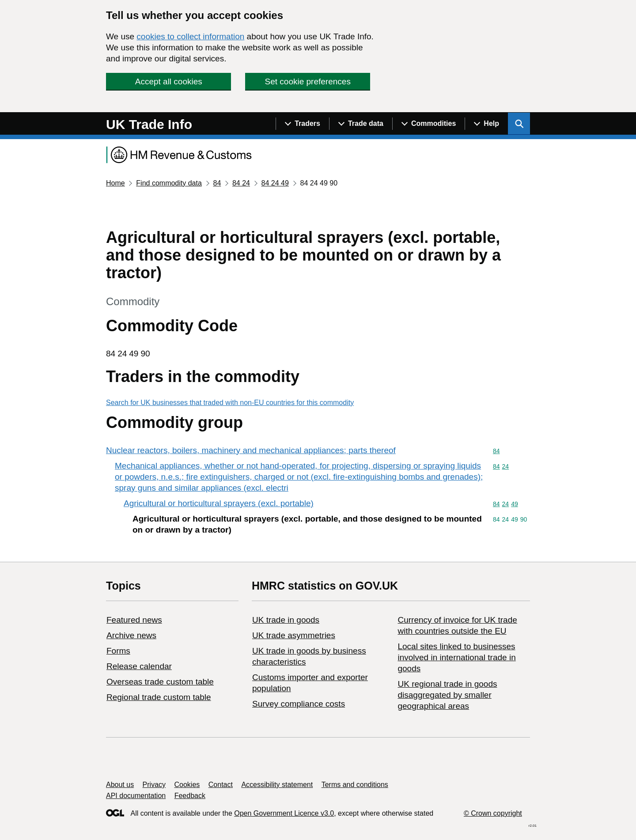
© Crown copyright (493, 813)
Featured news (134, 620)
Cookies (187, 785)
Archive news (131, 635)
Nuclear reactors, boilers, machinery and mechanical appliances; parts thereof (251, 450)
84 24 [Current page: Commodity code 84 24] (241, 183)
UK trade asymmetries (294, 635)
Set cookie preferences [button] (308, 81)
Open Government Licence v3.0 (284, 813)
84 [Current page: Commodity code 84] (217, 183)
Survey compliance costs (299, 704)
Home (115, 183)
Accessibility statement (277, 785)
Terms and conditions (355, 785)
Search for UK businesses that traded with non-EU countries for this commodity (230, 403)
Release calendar (139, 666)
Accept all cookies (169, 81)
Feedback (190, 796)
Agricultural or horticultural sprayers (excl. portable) (219, 503)
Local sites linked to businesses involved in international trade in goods (456, 657)
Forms (118, 651)
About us (120, 785)
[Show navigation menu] (302, 124)
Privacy (154, 785)
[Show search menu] (519, 124)
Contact (221, 785)
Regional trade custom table (159, 697)
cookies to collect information (190, 36)
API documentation (136, 796)
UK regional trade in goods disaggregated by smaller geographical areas (447, 695)
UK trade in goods (286, 620)
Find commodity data (169, 183)
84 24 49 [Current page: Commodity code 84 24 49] (275, 183)
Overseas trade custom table (160, 682)
